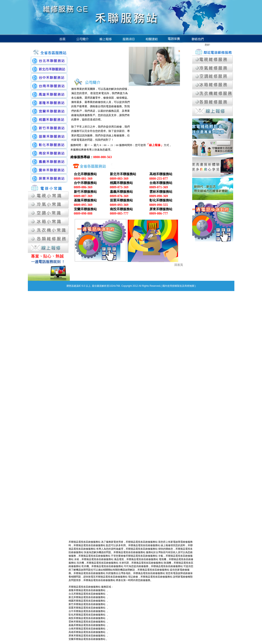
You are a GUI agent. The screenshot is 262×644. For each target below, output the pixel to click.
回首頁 (179, 265)
